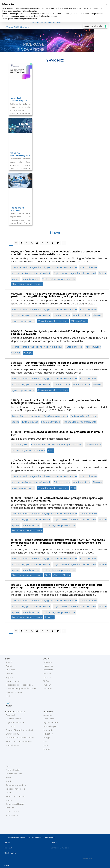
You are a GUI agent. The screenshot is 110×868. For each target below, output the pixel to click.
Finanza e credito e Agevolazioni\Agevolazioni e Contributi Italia (44, 267)
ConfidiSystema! (13, 719)
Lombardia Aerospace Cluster (20, 738)
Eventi (9, 766)
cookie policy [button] (32, 11)
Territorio (10, 808)
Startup (50, 617)
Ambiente (48, 715)
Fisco (8, 778)
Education (48, 734)
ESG (52, 450)
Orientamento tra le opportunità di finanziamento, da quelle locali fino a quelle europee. (20, 220)
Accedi (9, 662)
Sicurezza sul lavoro (15, 804)
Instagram (48, 670)
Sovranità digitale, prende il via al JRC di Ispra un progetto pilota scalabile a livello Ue (59, 333)
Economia (48, 730)
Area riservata (87, 858)
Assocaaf (10, 715)
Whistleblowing (10, 853)
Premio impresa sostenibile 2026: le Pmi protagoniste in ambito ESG (57, 433)
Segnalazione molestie (60, 848)
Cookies (7, 843)
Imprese (10, 677)
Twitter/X (47, 685)
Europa (29, 353)
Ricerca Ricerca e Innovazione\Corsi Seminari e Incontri (40, 416)
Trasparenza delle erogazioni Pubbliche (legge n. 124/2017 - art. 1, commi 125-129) (21, 689)
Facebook (48, 666)
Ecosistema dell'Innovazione (28, 284)
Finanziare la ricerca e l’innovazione (17, 210)
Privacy (54, 843)
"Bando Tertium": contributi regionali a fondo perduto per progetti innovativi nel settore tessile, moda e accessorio (59, 462)
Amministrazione (31, 279)
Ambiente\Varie (20, 445)
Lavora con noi (13, 681)
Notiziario (10, 781)
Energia (47, 738)
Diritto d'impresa (51, 726)
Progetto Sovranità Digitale (20, 154)
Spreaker (48, 677)
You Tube (48, 689)
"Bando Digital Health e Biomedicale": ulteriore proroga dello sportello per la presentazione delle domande (55, 253)
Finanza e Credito (14, 774)
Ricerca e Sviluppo (51, 422)
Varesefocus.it (12, 745)
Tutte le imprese (62, 315)
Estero (46, 745)
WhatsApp (48, 662)
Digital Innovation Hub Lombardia (16, 724)
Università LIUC (13, 734)
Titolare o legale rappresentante (59, 279)
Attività (9, 666)
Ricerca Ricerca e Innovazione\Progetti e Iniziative (37, 347)
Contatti (25, 27)
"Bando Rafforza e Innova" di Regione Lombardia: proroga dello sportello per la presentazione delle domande (57, 364)
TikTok (46, 681)
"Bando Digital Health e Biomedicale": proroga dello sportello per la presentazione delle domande (58, 499)
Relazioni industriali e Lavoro (15, 791)
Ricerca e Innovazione (16, 785)
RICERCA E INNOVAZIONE (31, 47)
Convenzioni (49, 719)
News (55, 233)
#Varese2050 (12, 27)
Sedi (8, 696)
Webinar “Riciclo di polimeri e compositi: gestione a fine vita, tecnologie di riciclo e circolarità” (56, 402)
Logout (7, 865)
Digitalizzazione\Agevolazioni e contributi (75, 273)
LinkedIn (47, 674)
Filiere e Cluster (80, 321)
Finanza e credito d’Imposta (46, 22)
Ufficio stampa (13, 812)
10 (58, 243)
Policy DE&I (8, 848)
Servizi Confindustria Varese (19, 741)
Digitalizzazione (51, 723)
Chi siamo (11, 670)
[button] (107, 4)
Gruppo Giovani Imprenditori (19, 730)
